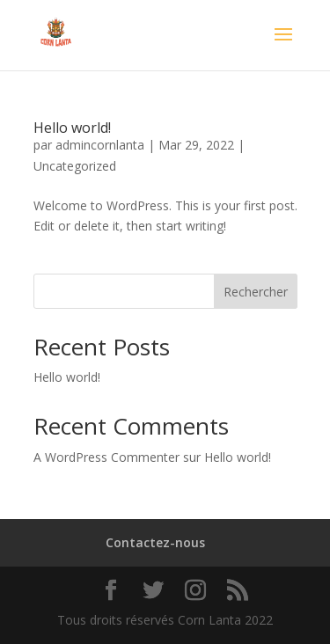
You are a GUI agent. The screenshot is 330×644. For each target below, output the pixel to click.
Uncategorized (75, 166)
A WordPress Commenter (106, 457)
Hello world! (72, 128)
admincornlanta (100, 145)
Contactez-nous (155, 542)
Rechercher (256, 292)
